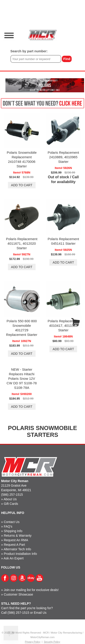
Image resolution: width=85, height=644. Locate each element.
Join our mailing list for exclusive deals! (31, 590)
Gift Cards (11, 504)
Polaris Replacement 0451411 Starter (63, 241)
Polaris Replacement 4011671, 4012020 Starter (22, 243)
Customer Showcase (18, 594)
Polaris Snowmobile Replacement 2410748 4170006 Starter (22, 159)
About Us (10, 499)
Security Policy (52, 642)
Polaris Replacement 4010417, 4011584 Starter (63, 326)
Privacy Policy (33, 642)
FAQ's (8, 526)
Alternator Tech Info (17, 549)
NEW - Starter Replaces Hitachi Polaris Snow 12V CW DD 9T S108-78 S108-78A (22, 379)
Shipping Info (13, 531)
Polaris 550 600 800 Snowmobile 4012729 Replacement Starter (22, 328)
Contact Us (12, 522)
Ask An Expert (14, 558)
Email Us (40, 613)
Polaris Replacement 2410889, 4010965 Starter (63, 157)
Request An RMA (16, 540)
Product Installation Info (20, 554)
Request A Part (14, 545)
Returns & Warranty (18, 536)
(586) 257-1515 (12, 495)
